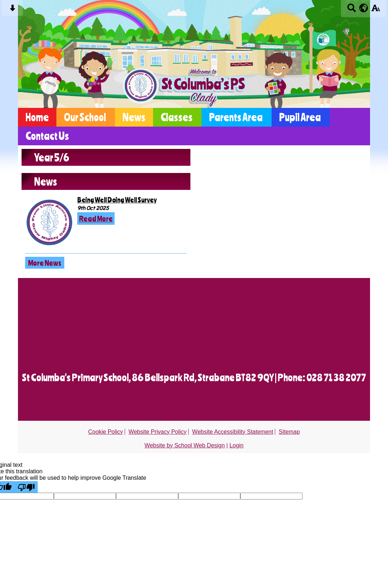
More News (45, 263)
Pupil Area (300, 117)
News (134, 117)
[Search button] (352, 10)
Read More (96, 218)
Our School (85, 117)
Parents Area (236, 117)
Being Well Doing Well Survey (117, 200)
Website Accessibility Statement (233, 432)
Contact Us (47, 136)
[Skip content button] (12, 10)
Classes (177, 117)
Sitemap (289, 432)
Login (237, 445)
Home (37, 117)
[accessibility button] (376, 10)
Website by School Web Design (185, 445)
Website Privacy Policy (158, 432)
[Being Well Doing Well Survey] (49, 223)
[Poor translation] (26, 487)
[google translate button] (364, 8)
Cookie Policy (105, 432)
